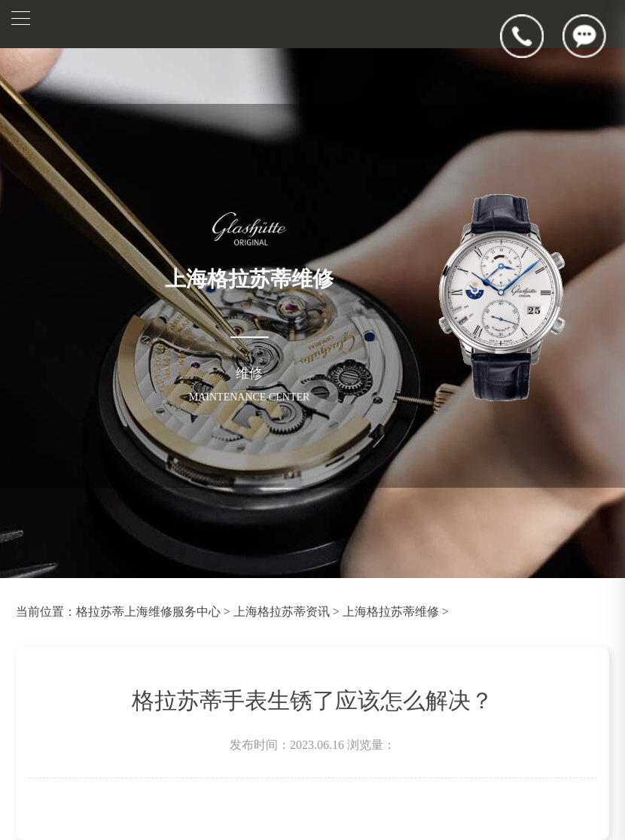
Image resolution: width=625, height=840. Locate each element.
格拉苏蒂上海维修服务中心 (148, 612)
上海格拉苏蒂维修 (391, 612)
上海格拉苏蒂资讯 (282, 612)
